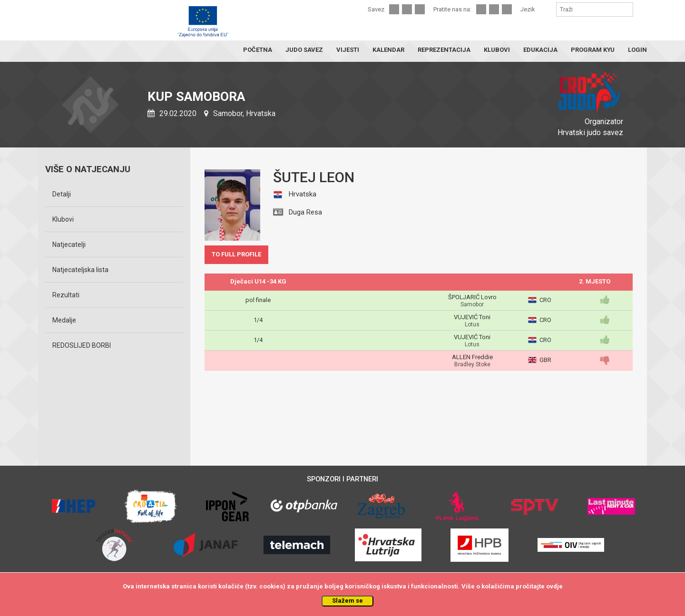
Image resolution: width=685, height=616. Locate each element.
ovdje (554, 586)
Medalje (64, 320)
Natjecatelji (69, 244)
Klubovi (63, 219)
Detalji (62, 194)
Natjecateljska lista (80, 270)
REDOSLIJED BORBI (82, 345)
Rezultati (66, 295)
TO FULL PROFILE (236, 254)
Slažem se (347, 601)
